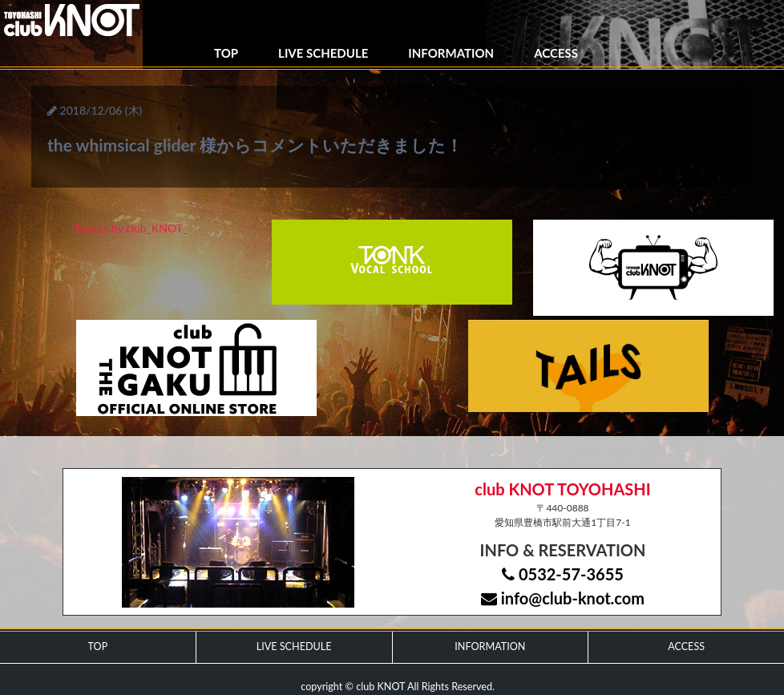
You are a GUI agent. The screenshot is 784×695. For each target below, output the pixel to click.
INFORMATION (451, 53)
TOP (226, 53)
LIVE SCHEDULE (323, 53)
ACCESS (556, 53)
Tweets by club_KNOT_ (131, 228)
